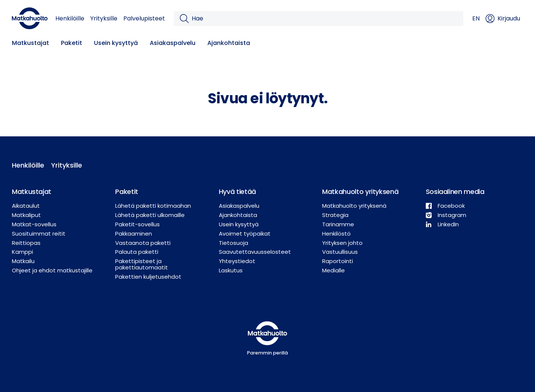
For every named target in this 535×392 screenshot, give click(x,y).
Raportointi (338, 261)
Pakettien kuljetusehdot (148, 277)
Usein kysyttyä (116, 43)
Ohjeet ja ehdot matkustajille (52, 270)
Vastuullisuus (340, 252)
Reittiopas (26, 243)
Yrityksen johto (342, 243)
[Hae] (325, 19)
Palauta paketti (137, 252)
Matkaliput (26, 215)
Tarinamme (338, 224)
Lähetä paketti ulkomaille (150, 215)
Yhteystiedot (237, 261)
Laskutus (231, 270)
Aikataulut (26, 206)
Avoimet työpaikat (245, 234)
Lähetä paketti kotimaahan (153, 206)
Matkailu (23, 261)
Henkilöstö (336, 234)
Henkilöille (70, 18)
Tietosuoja (234, 243)
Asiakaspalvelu (173, 43)
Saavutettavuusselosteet (255, 252)
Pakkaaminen (134, 234)
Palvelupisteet (144, 18)
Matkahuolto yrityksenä (354, 206)
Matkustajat (30, 43)
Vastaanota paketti (143, 243)
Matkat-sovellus (34, 224)
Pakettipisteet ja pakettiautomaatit (142, 264)
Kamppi (22, 252)
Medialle (333, 270)
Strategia (335, 215)
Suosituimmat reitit (39, 234)
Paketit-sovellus (137, 224)
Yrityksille (104, 18)
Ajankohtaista (229, 43)
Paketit (72, 43)
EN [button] (476, 18)
